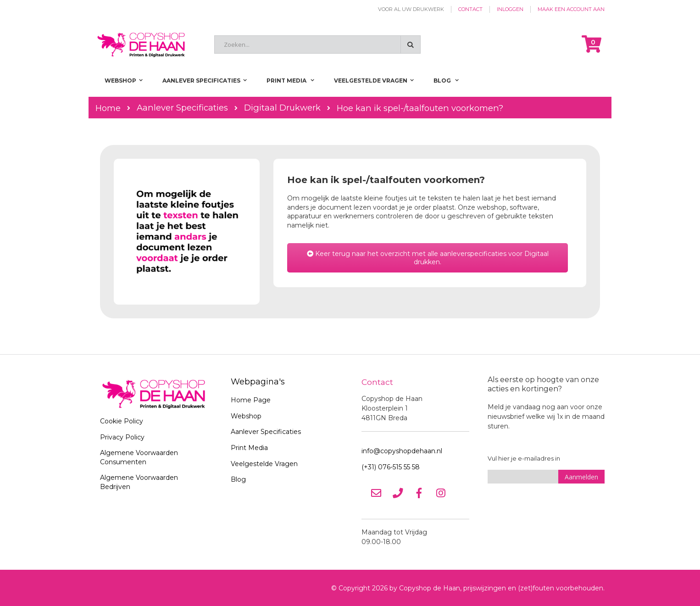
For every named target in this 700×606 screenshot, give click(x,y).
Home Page (251, 400)
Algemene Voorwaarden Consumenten (139, 457)
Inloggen (510, 9)
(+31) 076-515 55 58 (391, 467)
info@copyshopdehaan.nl (402, 450)
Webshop (246, 416)
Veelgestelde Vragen (264, 464)
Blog (238, 479)
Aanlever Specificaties (182, 108)
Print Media (249, 448)
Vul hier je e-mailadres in (524, 458)
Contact (470, 9)
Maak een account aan (571, 9)
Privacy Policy (122, 437)
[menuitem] (446, 81)
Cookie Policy (122, 421)
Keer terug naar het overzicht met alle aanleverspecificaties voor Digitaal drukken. (428, 258)
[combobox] (317, 44)
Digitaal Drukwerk (282, 108)
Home (108, 108)
